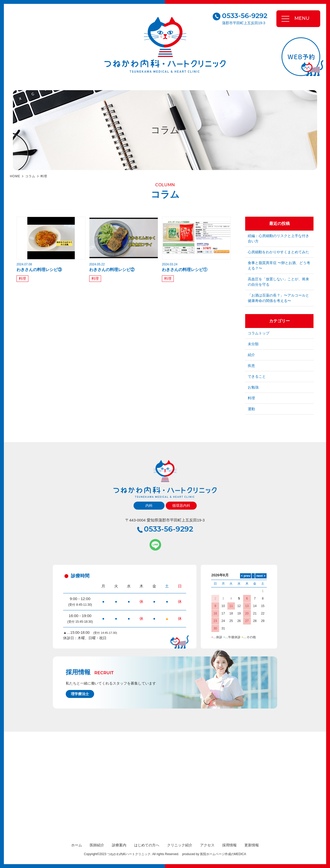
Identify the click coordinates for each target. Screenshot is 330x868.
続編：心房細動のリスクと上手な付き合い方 (278, 238)
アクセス (207, 845)
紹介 (251, 355)
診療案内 (119, 845)
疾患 (251, 366)
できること (257, 376)
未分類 (253, 344)
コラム (30, 176)
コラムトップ (259, 333)
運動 (251, 409)
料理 (44, 176)
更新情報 (252, 845)
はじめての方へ (147, 845)
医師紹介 (97, 845)
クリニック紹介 (180, 845)
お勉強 (253, 387)
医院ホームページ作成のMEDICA (223, 854)
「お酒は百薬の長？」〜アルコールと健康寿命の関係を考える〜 (278, 298)
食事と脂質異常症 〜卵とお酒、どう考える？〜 (279, 266)
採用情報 (229, 845)
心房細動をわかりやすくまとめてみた (278, 252)
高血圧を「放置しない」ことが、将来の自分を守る (278, 282)
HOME (15, 176)
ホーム (77, 845)
